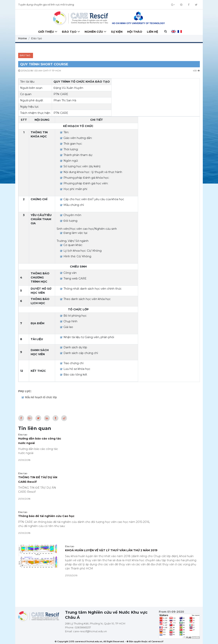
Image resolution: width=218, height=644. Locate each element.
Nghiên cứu (94, 32)
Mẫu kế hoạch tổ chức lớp (41, 397)
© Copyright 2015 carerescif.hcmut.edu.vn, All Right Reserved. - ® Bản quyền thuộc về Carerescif (109, 641)
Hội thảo (135, 32)
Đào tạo (69, 32)
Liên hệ (152, 32)
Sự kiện (117, 32)
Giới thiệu (46, 32)
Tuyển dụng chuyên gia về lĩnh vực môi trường (46, 5)
